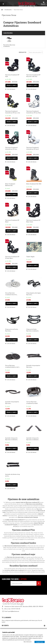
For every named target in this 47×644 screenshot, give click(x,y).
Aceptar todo (40, 642)
